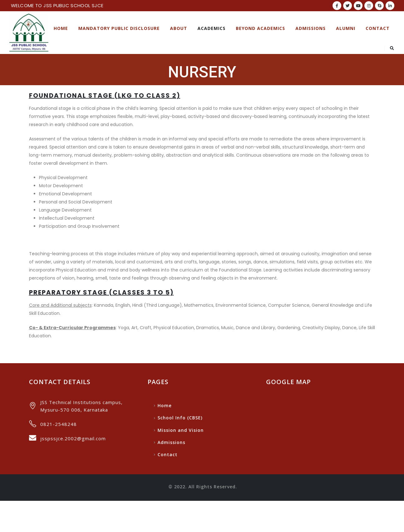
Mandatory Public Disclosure (119, 28)
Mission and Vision (181, 430)
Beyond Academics (260, 28)
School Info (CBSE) (180, 418)
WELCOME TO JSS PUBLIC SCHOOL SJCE (57, 5)
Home (61, 28)
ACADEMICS (212, 28)
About (179, 28)
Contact (378, 28)
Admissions (311, 28)
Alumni (346, 28)
